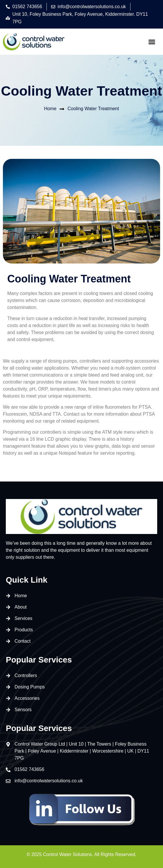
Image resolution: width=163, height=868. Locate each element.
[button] (152, 42)
